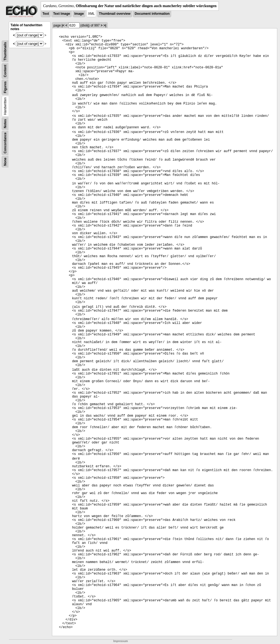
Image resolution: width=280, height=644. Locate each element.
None (5, 162)
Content (5, 71)
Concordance (5, 143)
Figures (5, 87)
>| (105, 25)
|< (63, 25)
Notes (5, 124)
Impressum (120, 641)
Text (46, 14)
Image (79, 14)
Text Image (62, 14)
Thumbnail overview (115, 14)
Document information (152, 14)
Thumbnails (5, 51)
